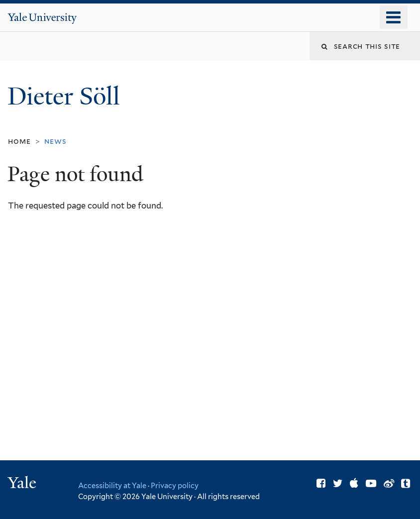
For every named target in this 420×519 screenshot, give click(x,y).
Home (19, 141)
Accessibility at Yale (112, 485)
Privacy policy (175, 485)
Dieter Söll (67, 96)
